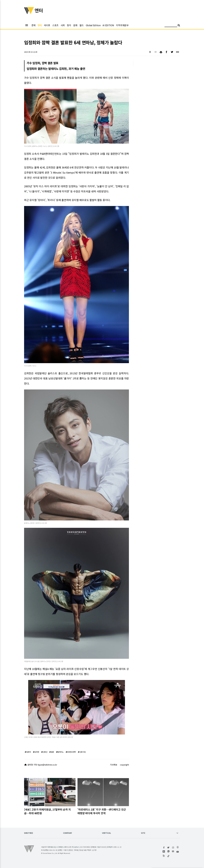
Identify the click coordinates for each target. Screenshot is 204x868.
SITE (143, 833)
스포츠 (55, 25)
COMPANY (68, 833)
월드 (82, 25)
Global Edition (93, 25)
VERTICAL (107, 833)
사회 (63, 25)
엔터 (40, 25)
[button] (150, 52)
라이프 (47, 25)
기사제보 (114, 765)
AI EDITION (108, 25)
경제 (33, 25)
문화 (75, 25)
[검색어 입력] (171, 26)
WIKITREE (29, 833)
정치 (69, 25)
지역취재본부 (122, 25)
